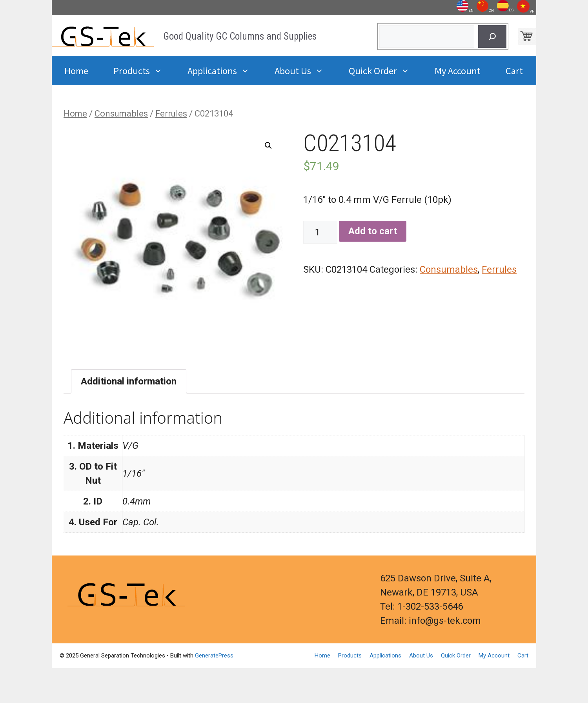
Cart (514, 70)
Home (76, 70)
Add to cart (373, 231)
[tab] (129, 381)
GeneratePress (214, 656)
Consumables (121, 114)
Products (144, 70)
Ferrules (171, 114)
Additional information (129, 381)
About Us (305, 70)
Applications (225, 70)
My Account (458, 70)
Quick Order (385, 70)
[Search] (492, 36)
